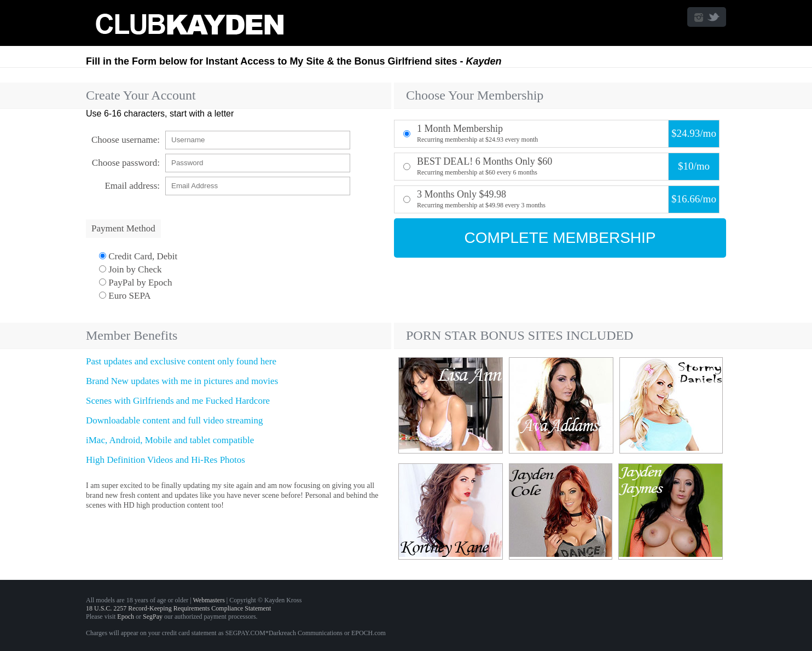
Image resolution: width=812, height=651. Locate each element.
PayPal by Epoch (135, 283)
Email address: (132, 186)
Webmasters (208, 600)
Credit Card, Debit (138, 256)
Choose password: (126, 163)
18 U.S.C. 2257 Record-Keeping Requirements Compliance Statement (178, 608)
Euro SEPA (125, 296)
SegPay (153, 617)
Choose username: (126, 140)
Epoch (126, 617)
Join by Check (130, 269)
